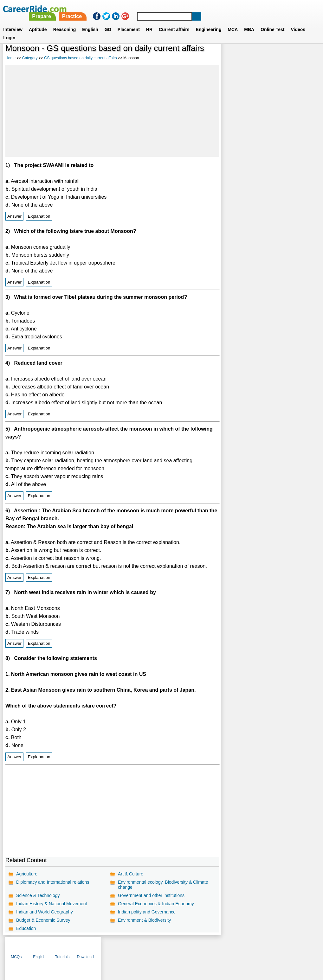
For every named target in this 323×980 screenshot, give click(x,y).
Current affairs (174, 22)
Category (30, 58)
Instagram (231, 947)
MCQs (234, 57)
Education (26, 928)
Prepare (160, 9)
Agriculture (27, 874)
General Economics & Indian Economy (156, 904)
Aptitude (38, 22)
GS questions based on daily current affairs (80, 58)
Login (9, 30)
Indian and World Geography (45, 912)
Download (303, 57)
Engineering (209, 22)
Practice (191, 9)
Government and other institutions (151, 895)
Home (10, 58)
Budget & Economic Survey (43, 920)
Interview (13, 22)
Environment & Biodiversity (144, 920)
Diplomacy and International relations (53, 882)
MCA (233, 22)
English (90, 22)
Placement (129, 22)
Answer (14, 216)
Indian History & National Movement (52, 904)
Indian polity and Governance (147, 912)
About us (104, 947)
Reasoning (65, 22)
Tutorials (280, 57)
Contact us (129, 947)
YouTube (207, 947)
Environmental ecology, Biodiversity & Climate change (163, 885)
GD (108, 22)
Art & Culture (131, 874)
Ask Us (184, 947)
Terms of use (159, 947)
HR (149, 22)
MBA (249, 22)
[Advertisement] (112, 111)
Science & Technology (38, 895)
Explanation (39, 216)
